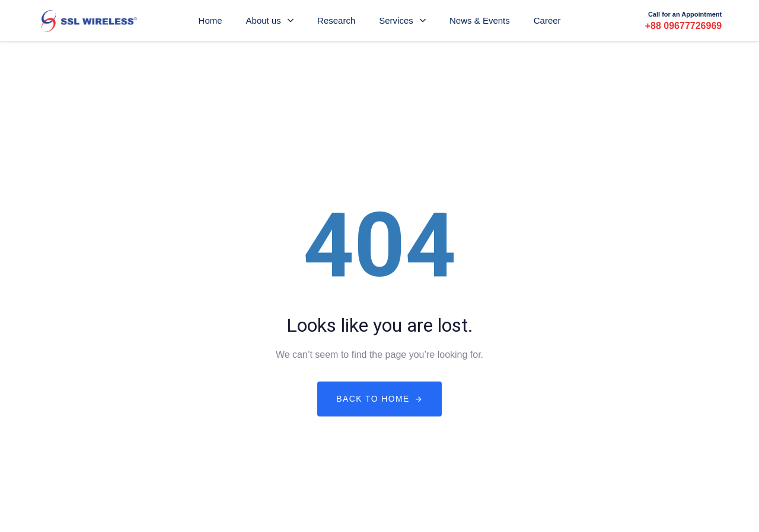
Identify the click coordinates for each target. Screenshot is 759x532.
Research (336, 20)
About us (270, 20)
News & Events (480, 20)
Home (211, 20)
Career (547, 20)
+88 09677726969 (683, 26)
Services (402, 20)
